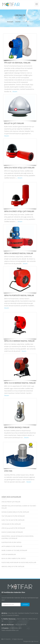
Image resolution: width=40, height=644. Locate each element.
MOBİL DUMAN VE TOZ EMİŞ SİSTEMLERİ (14, 550)
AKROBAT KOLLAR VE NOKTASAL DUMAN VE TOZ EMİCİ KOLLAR (19, 507)
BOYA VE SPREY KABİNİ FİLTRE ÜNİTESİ (14, 558)
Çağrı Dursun (35, 641)
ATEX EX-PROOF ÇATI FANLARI (11, 502)
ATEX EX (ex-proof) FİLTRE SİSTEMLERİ (13, 528)
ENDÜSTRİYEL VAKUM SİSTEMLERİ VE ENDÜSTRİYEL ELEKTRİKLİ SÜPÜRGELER (18, 537)
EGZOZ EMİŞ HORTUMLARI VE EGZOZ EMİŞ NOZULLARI (19, 562)
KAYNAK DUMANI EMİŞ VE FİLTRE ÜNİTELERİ (15, 512)
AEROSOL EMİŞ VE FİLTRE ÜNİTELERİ (13, 566)
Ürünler (18, 22)
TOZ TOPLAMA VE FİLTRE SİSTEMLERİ (13, 516)
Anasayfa (10, 22)
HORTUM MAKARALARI (9, 554)
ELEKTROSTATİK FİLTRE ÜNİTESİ (11, 542)
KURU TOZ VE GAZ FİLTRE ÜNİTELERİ (13, 520)
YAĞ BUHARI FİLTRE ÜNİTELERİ (11, 524)
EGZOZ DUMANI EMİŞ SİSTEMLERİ (12, 532)
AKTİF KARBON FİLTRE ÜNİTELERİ (12, 546)
